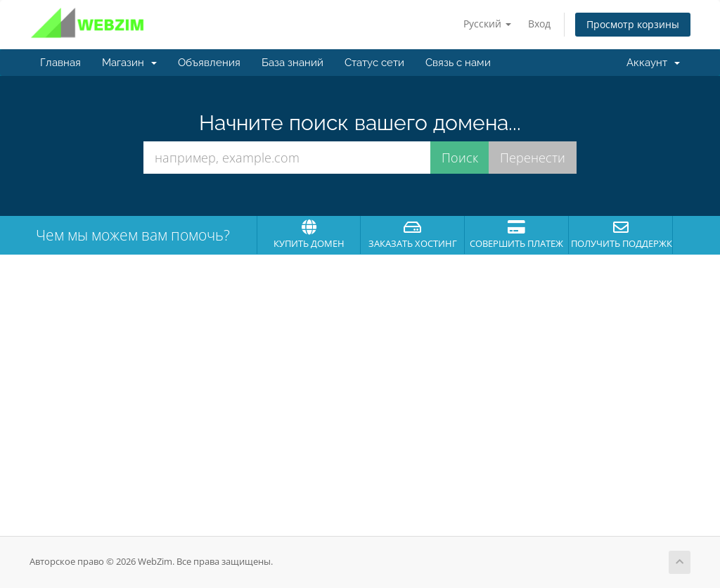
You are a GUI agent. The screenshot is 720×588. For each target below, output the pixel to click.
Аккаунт (653, 63)
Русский (487, 24)
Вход (539, 24)
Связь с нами (458, 63)
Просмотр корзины (633, 24)
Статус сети (374, 63)
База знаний (292, 63)
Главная (60, 63)
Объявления (209, 63)
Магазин (129, 63)
